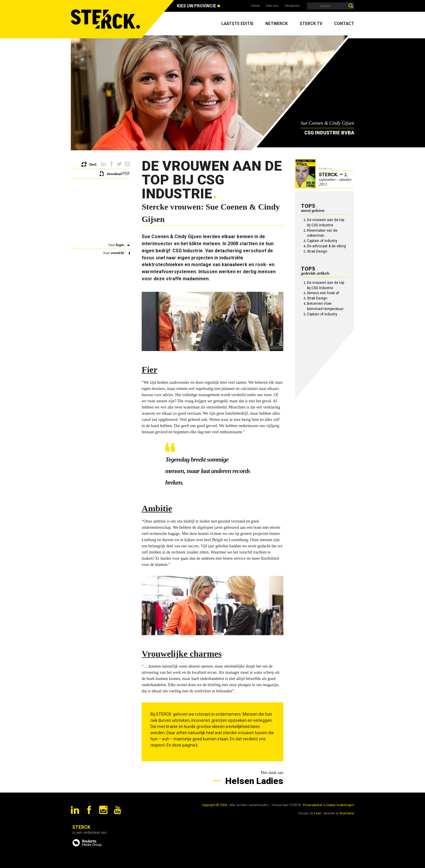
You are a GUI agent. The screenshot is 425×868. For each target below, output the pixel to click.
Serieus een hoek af (323, 293)
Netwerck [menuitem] (277, 24)
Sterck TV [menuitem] (311, 24)
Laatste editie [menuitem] (237, 24)
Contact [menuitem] (344, 24)
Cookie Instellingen (340, 805)
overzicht (117, 253)
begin (120, 245)
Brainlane (347, 813)
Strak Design (317, 251)
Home (255, 6)
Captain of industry (322, 241)
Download (114, 174)
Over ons (272, 6)
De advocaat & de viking (326, 246)
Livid (317, 813)
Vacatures (292, 6)
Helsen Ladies (253, 781)
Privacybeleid (313, 805)
